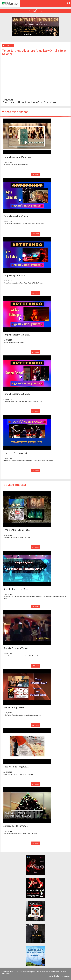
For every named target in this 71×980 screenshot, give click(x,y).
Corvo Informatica (63, 976)
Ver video (36, 174)
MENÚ (36, 11)
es (69, 3)
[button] (27, 136)
